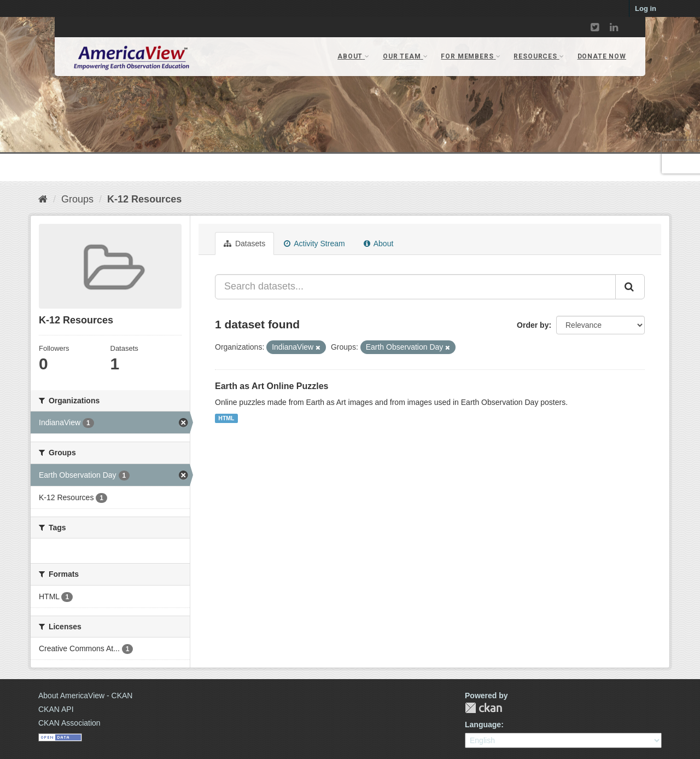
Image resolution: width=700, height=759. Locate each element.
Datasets (244, 244)
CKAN (483, 708)
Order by (533, 325)
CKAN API (56, 709)
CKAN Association (69, 723)
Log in (646, 8)
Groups (77, 199)
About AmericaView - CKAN (85, 696)
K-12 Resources (144, 199)
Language (483, 725)
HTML (226, 418)
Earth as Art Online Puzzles (272, 386)
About (379, 244)
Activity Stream (314, 244)
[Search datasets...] (415, 287)
